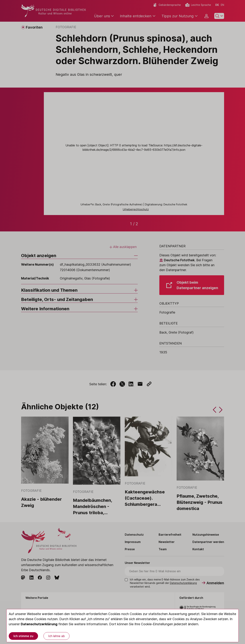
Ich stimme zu (23, 636)
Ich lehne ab (56, 636)
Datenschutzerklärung (39, 624)
